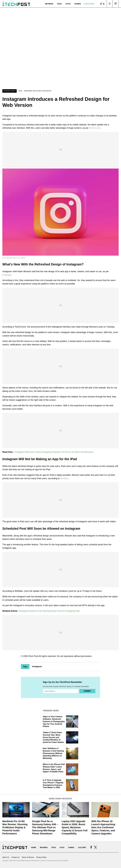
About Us (6, 857)
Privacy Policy (41, 857)
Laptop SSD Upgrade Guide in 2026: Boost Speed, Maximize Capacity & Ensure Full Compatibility (75, 827)
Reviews (49, 4)
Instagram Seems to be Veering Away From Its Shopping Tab (49, 611)
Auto (68, 4)
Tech (59, 4)
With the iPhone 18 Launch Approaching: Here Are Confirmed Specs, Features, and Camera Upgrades (104, 827)
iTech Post (33, 656)
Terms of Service (28, 857)
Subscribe (89, 4)
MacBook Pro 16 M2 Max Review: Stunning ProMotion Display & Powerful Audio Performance (15, 827)
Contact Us (15, 857)
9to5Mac (64, 478)
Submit (87, 691)
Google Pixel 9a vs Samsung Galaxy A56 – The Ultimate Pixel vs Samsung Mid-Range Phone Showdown (45, 827)
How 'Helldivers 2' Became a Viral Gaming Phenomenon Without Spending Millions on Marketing (53, 753)
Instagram (37, 666)
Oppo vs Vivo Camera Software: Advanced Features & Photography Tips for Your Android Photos (54, 721)
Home (34, 847)
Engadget (7, 275)
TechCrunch (95, 128)
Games (78, 4)
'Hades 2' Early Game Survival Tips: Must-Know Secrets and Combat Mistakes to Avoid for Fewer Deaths (53, 737)
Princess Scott (10, 91)
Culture (82, 847)
